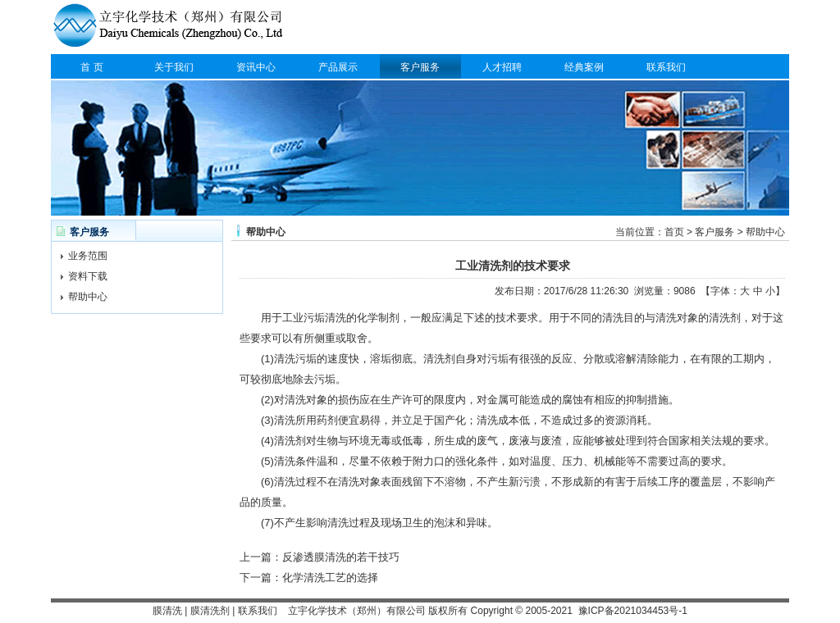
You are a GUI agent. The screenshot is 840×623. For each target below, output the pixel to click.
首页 (674, 232)
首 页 (91, 67)
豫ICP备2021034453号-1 (633, 611)
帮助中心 (88, 297)
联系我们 (666, 67)
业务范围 (88, 256)
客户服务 (420, 67)
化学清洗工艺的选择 (330, 578)
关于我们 (174, 67)
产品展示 (338, 67)
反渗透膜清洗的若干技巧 (341, 557)
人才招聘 (502, 67)
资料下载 (88, 276)
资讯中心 (256, 67)
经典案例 (584, 67)
